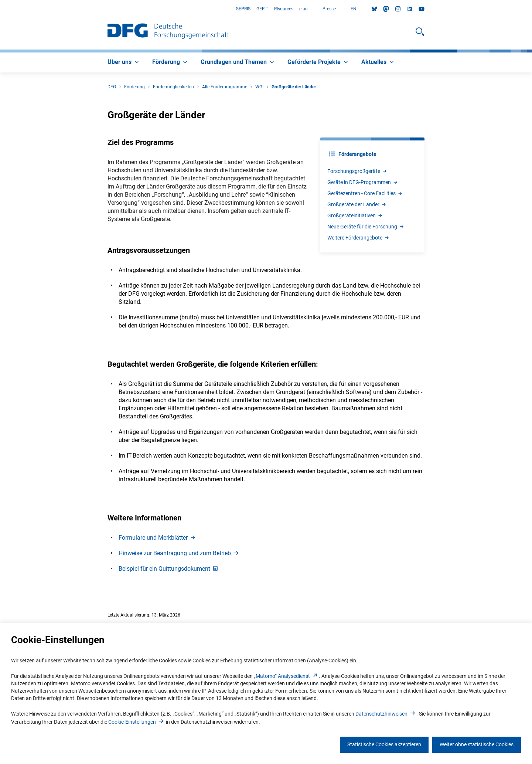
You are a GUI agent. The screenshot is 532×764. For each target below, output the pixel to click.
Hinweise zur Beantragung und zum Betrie (179, 553)
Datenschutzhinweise (386, 714)
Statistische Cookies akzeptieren (384, 744)
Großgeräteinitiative (355, 215)
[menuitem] (124, 62)
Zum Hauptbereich (0, 9)
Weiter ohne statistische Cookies (477, 744)
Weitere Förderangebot (359, 238)
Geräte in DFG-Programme (363, 182)
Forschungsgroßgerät (357, 171)
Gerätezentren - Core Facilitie (365, 193)
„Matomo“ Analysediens (286, 676)
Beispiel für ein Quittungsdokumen (169, 569)
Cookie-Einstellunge (137, 722)
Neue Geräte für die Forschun (366, 227)
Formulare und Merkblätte (158, 538)
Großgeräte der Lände (357, 204)
